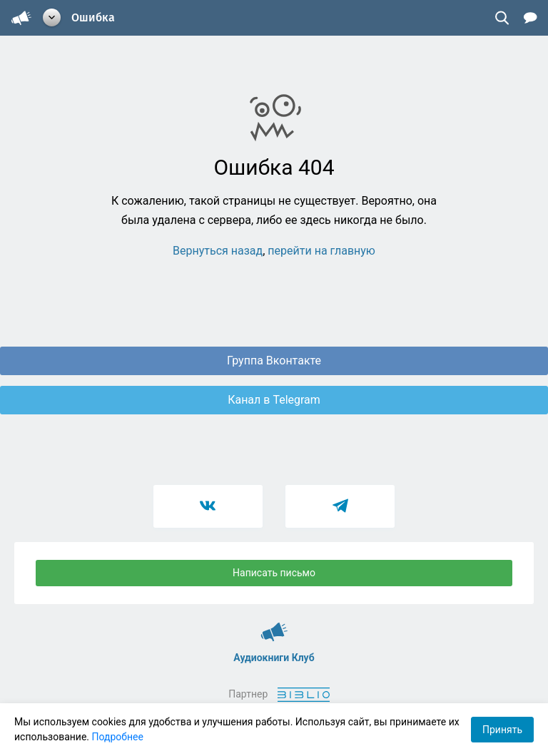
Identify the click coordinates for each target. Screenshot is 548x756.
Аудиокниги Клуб (274, 625)
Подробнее (118, 737)
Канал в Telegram (274, 400)
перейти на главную (321, 251)
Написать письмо (274, 573)
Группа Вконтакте (274, 361)
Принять (502, 730)
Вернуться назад (218, 251)
